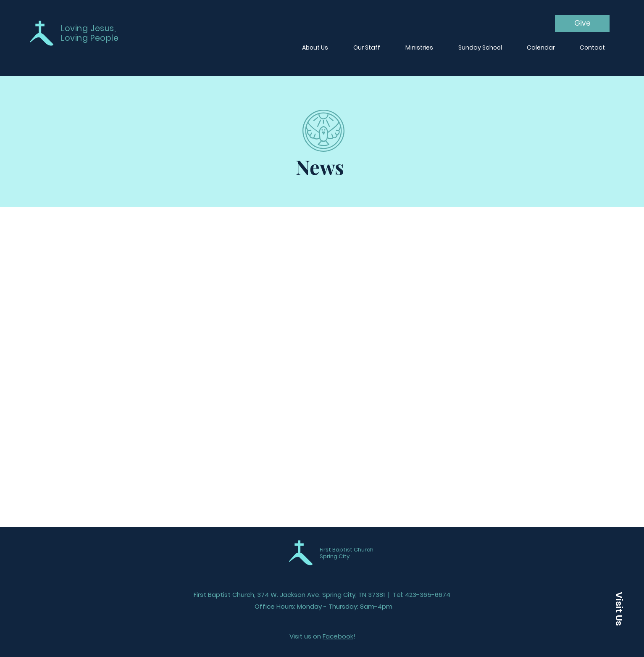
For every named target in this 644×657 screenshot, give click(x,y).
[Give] (582, 24)
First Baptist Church (347, 550)
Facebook (338, 636)
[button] (619, 609)
